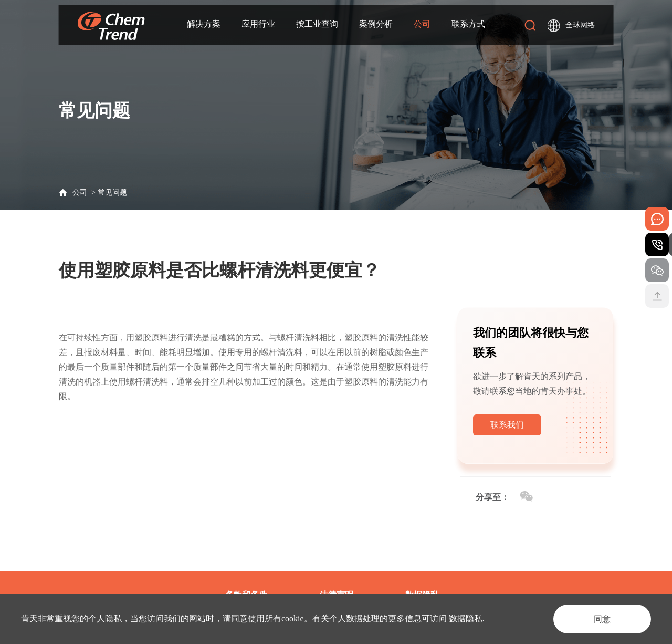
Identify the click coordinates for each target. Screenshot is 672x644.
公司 (422, 24)
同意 (601, 619)
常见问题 (112, 193)
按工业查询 (317, 24)
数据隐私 (466, 619)
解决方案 (204, 24)
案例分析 (376, 24)
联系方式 (468, 24)
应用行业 (258, 24)
